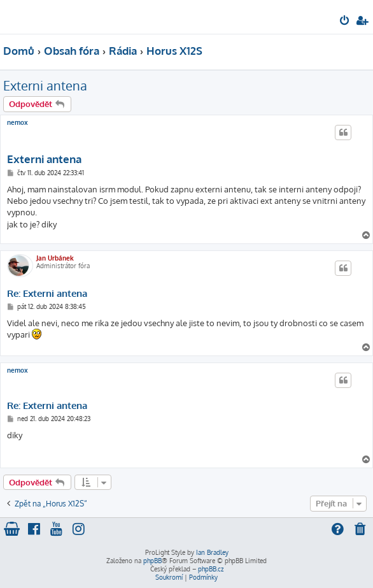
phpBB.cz (211, 569)
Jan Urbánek (55, 258)
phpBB (152, 561)
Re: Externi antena (47, 294)
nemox (18, 122)
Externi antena (45, 85)
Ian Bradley (212, 552)
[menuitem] (345, 22)
